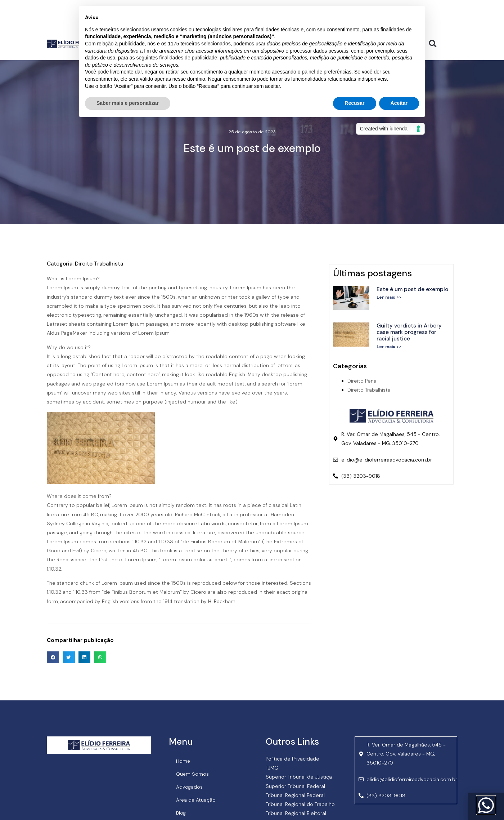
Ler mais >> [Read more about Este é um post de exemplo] (389, 297)
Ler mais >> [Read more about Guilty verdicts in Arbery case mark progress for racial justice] (389, 347)
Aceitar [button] (399, 103)
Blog (181, 813)
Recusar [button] (354, 103)
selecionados (216, 44)
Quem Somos (193, 774)
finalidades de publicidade (188, 58)
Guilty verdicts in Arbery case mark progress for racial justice (409, 332)
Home (183, 761)
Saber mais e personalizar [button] (128, 103)
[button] (433, 43)
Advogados (190, 787)
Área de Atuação (196, 800)
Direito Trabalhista (99, 264)
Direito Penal (363, 381)
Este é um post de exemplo (412, 289)
